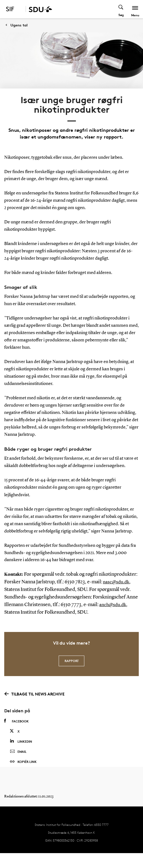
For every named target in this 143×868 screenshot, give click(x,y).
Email (18, 752)
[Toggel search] (121, 9)
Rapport (72, 661)
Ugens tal (19, 25)
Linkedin (21, 741)
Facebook (16, 721)
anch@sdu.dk (113, 605)
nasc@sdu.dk (116, 582)
